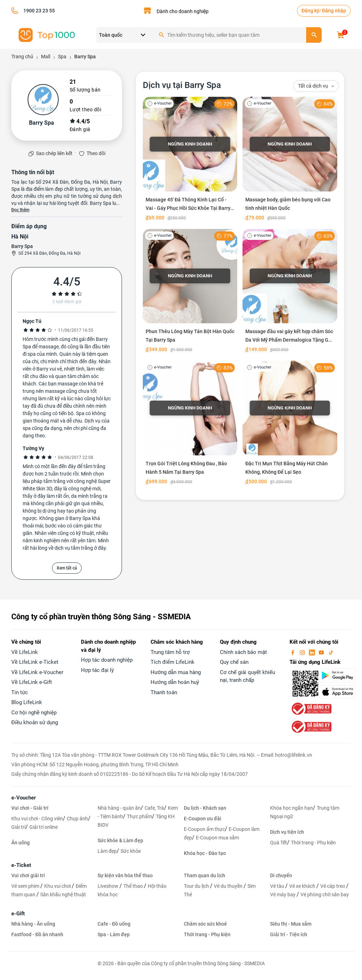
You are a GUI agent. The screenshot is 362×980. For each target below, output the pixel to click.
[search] (314, 35)
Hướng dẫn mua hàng (176, 672)
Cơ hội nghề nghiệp (34, 713)
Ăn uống (21, 843)
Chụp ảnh (77, 819)
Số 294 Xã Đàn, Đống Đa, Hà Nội (49, 253)
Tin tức (20, 692)
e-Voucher (24, 798)
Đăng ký (310, 11)
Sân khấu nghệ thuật (63, 895)
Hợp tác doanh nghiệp (107, 660)
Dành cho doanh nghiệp (183, 11)
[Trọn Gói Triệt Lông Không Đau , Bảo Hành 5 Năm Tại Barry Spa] (190, 424)
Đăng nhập (334, 11)
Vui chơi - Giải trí (30, 808)
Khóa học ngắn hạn (291, 808)
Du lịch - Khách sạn (205, 808)
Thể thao (134, 886)
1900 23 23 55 (39, 11)
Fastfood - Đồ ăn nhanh (37, 934)
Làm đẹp (107, 851)
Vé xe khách (303, 886)
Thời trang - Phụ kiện (313, 843)
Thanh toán (164, 692)
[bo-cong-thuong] (311, 708)
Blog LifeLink (27, 702)
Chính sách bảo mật (243, 652)
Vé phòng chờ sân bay (325, 895)
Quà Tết (279, 843)
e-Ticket (21, 865)
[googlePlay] (335, 675)
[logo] (47, 34)
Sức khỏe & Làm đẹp (120, 840)
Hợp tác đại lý (97, 670)
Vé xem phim (26, 886)
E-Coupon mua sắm (217, 838)
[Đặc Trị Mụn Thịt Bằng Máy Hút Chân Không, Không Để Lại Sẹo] (290, 424)
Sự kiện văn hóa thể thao (125, 875)
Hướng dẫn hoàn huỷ (175, 682)
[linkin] (313, 652)
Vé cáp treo (333, 886)
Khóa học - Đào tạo (205, 853)
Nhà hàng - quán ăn (119, 808)
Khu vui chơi (58, 886)
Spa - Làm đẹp (114, 934)
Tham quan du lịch (205, 875)
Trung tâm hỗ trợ (170, 652)
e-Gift (18, 914)
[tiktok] (331, 652)
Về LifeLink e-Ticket (35, 662)
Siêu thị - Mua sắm (291, 924)
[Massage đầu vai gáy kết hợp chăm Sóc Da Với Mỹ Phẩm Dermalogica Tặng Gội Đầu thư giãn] (290, 292)
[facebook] (293, 652)
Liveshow (109, 886)
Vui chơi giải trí (28, 875)
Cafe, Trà (154, 808)
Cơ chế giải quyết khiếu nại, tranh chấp (247, 676)
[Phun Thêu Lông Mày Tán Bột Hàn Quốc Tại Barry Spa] (190, 292)
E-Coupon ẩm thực (204, 829)
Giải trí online (43, 827)
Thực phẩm (139, 816)
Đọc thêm (20, 210)
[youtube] (322, 652)
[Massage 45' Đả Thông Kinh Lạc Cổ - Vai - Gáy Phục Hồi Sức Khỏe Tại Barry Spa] (190, 160)
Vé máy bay (283, 895)
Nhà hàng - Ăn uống (33, 924)
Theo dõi (96, 153)
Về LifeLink (25, 652)
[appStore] (335, 692)
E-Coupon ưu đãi (203, 819)
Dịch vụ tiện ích (287, 832)
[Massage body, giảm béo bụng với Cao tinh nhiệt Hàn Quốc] (290, 160)
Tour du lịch (197, 886)
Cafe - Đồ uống (114, 924)
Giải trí (18, 827)
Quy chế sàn (234, 662)
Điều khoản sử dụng (35, 722)
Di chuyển (281, 875)
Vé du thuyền (229, 886)
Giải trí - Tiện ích (289, 934)
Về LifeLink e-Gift (32, 682)
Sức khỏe (131, 851)
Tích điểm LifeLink (173, 662)
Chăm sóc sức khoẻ (205, 924)
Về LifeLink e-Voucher (37, 672)
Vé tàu (278, 886)
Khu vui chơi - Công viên (37, 819)
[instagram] (303, 652)
